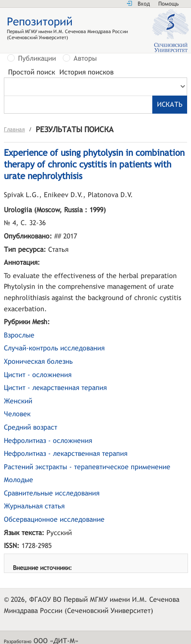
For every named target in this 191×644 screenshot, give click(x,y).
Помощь (168, 4)
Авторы (85, 59)
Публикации (37, 59)
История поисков (86, 72)
